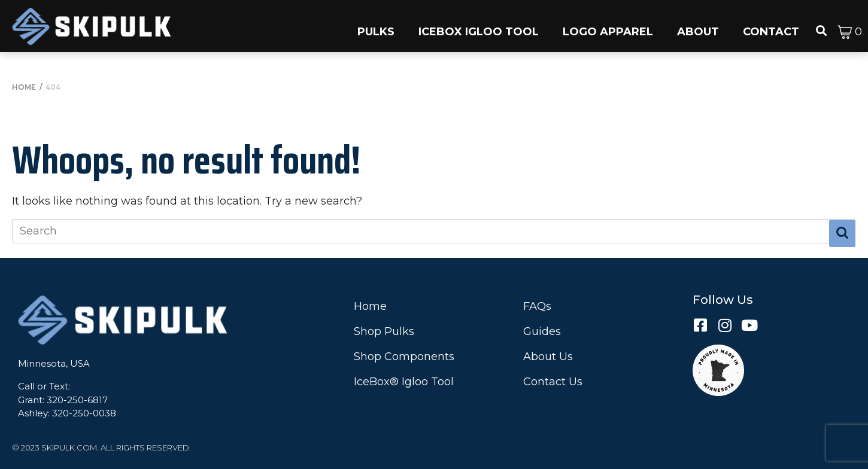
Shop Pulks (384, 331)
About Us (548, 357)
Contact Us (553, 382)
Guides (542, 331)
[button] (376, 26)
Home (370, 306)
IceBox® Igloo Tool (404, 382)
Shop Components (404, 357)
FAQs (537, 306)
